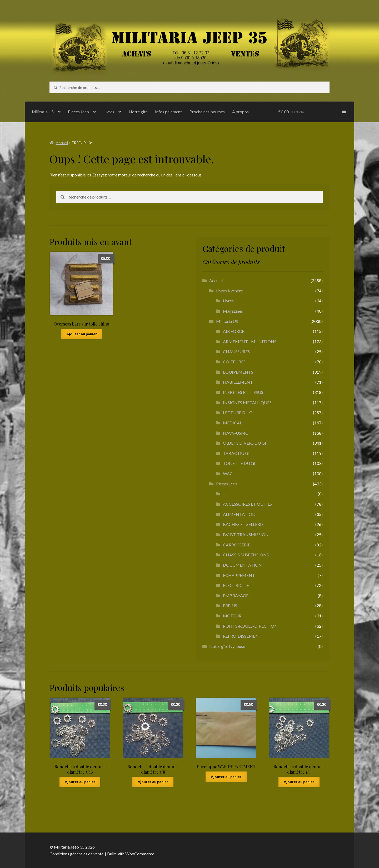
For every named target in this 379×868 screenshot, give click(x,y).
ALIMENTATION (239, 514)
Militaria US (43, 112)
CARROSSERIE (237, 545)
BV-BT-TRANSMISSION (246, 534)
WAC (228, 473)
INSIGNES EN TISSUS (243, 392)
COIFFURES (234, 362)
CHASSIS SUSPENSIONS (246, 555)
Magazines (233, 311)
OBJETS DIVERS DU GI (245, 443)
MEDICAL (232, 423)
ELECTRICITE (236, 585)
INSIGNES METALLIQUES (247, 402)
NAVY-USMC (236, 433)
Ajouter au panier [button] (82, 334)
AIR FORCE (234, 331)
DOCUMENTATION (242, 565)
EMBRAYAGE (236, 595)
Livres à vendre (230, 291)
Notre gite (138, 112)
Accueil (62, 143)
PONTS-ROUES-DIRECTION (250, 626)
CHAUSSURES (236, 351)
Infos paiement (168, 112)
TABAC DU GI (236, 453)
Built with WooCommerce (131, 854)
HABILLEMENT (238, 382)
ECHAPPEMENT (239, 575)
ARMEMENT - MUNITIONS (250, 341)
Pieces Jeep (78, 112)
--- (225, 494)
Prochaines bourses (207, 112)
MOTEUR (232, 616)
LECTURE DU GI (238, 412)
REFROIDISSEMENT (242, 636)
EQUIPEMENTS (238, 372)
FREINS (230, 605)
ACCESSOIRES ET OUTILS (247, 504)
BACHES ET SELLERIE (243, 524)
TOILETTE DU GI (239, 463)
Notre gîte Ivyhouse (227, 646)
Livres (109, 112)
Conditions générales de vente (76, 854)
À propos (240, 112)
